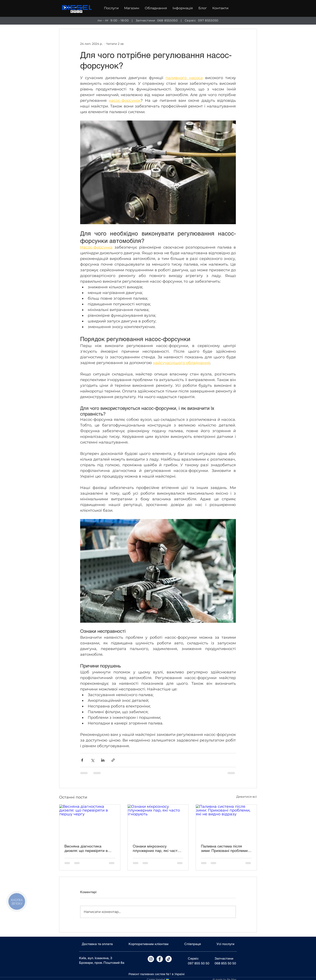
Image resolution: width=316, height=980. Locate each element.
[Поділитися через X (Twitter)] (92, 760)
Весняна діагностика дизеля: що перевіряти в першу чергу (86, 848)
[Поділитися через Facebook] (82, 760)
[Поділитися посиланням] (113, 760)
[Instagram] (151, 959)
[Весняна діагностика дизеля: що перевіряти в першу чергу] (90, 822)
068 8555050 (167, 20)
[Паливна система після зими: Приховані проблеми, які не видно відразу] (226, 822)
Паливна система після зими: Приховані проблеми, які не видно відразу (225, 848)
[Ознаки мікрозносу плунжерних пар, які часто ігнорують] (158, 822)
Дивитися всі (247, 797)
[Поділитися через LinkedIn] (103, 760)
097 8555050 (208, 20)
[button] (111, 8)
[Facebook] (160, 959)
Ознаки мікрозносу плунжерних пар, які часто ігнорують (156, 848)
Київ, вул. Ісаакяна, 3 (96, 958)
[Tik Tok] (169, 959)
